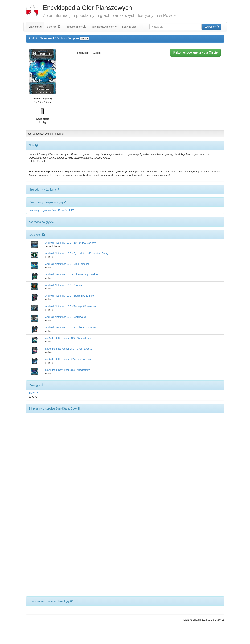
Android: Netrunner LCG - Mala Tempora (67, 264)
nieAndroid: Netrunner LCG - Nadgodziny (67, 370)
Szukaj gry (212, 27)
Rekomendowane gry (104, 27)
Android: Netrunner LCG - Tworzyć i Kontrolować (71, 306)
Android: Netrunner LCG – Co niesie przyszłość (71, 327)
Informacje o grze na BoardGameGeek (51, 210)
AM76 (34, 393)
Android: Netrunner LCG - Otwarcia (64, 285)
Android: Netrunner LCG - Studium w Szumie (69, 296)
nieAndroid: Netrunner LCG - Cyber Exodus (69, 349)
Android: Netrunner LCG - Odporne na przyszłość (72, 274)
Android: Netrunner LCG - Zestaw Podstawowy (70, 243)
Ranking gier (131, 27)
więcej (85, 39)
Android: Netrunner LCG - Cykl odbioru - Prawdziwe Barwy (77, 253)
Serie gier (54, 27)
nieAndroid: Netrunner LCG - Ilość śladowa (68, 359)
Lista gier (35, 27)
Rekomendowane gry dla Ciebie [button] (195, 52)
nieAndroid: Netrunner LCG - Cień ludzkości (69, 338)
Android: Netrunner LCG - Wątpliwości (66, 317)
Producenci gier (76, 27)
